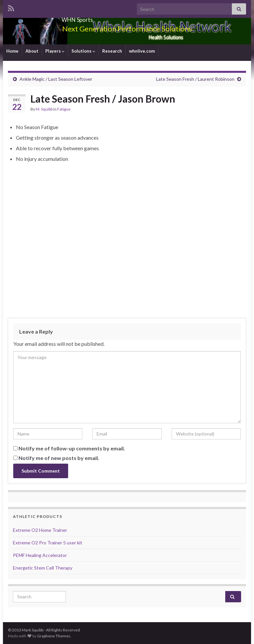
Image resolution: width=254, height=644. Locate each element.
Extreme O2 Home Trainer (40, 530)
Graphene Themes (54, 636)
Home (12, 51)
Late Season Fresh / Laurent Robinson (195, 79)
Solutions (83, 51)
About (32, 51)
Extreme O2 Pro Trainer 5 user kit (48, 543)
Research (112, 51)
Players (55, 51)
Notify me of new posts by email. (59, 458)
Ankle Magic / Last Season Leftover (56, 79)
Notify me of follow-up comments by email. (72, 448)
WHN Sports (77, 18)
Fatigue (64, 109)
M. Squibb (44, 109)
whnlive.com (142, 51)
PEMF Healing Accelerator (40, 555)
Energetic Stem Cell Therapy (43, 568)
